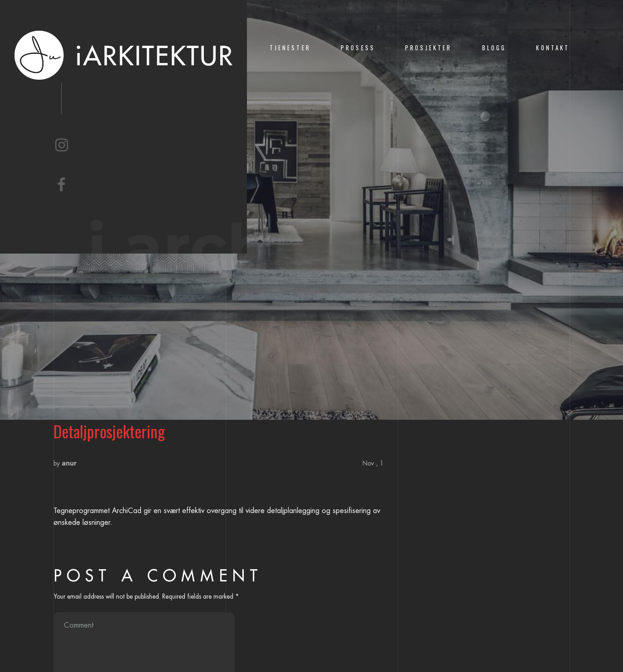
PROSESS (358, 48)
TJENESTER (290, 48)
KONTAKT (553, 48)
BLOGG (494, 48)
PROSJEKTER (428, 48)
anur (69, 463)
